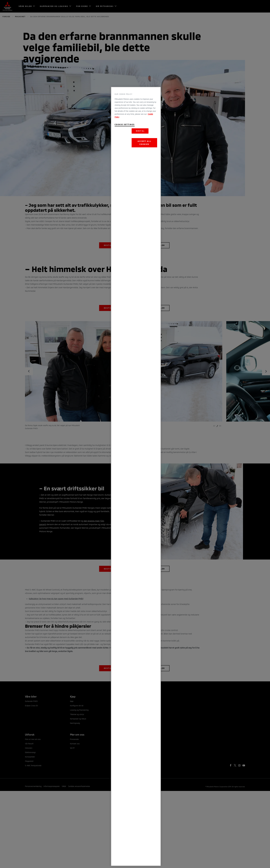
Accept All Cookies (144, 143)
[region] (136, 476)
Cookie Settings (125, 124)
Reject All (140, 131)
